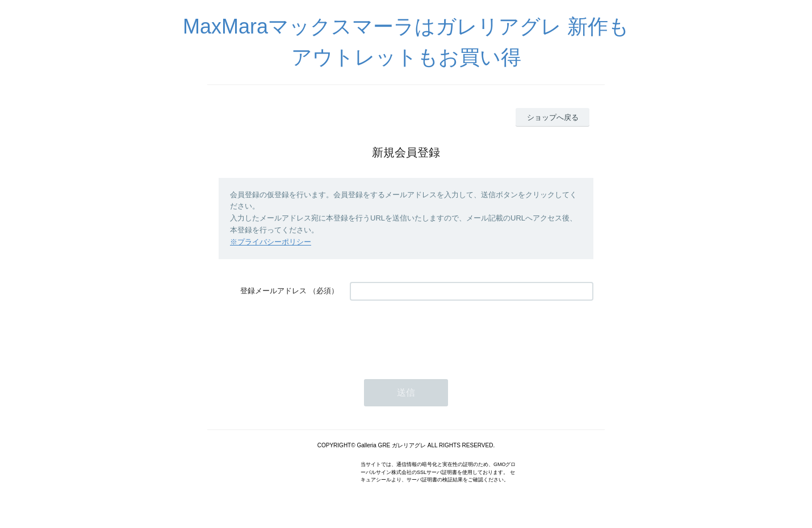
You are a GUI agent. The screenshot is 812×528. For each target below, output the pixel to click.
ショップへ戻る (553, 117)
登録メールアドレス (273, 291)
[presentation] (436, 334)
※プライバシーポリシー (271, 242)
